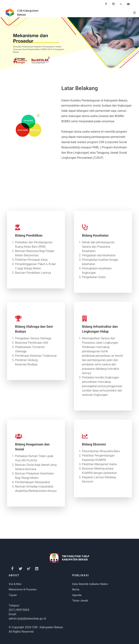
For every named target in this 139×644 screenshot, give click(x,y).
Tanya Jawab (80, 601)
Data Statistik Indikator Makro (90, 584)
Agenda (77, 595)
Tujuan (13, 595)
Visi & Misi (15, 584)
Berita (76, 589)
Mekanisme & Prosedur (23, 589)
